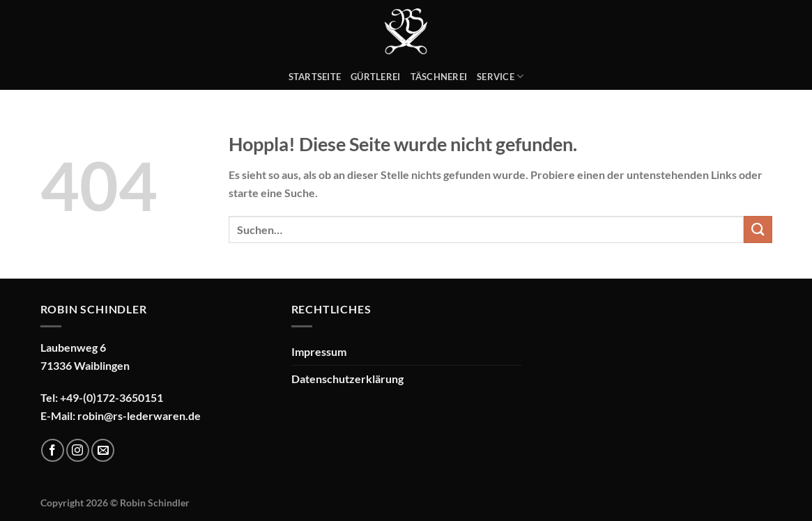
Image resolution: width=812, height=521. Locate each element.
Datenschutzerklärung (347, 379)
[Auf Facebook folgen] (53, 450)
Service (500, 76)
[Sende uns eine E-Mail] (103, 450)
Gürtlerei (375, 77)
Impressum (319, 351)
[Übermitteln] (758, 230)
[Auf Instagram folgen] (78, 450)
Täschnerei (439, 77)
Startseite (315, 77)
